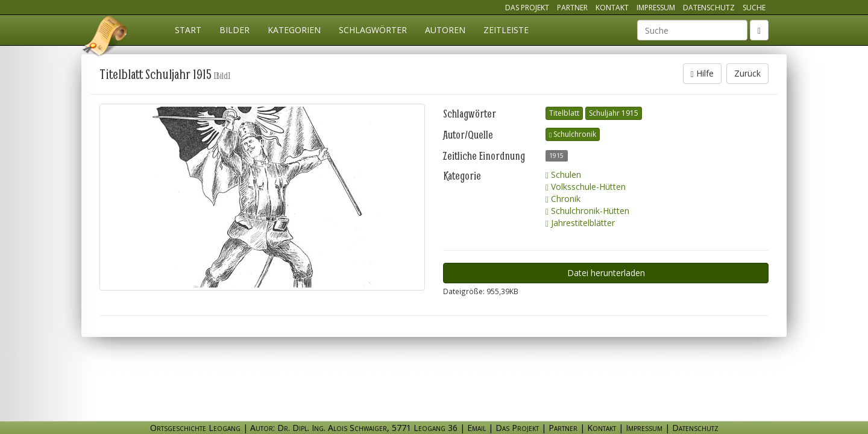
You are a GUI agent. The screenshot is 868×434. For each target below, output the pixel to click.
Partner (572, 8)
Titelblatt (564, 113)
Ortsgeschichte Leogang (105, 38)
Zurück (747, 73)
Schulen (563, 175)
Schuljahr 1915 (614, 113)
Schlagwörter (373, 30)
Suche (754, 8)
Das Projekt (527, 8)
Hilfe (702, 73)
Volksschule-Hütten (586, 187)
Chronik (563, 199)
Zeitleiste (506, 30)
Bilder (234, 30)
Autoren (445, 30)
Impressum (656, 8)
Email (476, 428)
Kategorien (294, 30)
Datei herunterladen (606, 273)
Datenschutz (709, 8)
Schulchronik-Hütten (587, 211)
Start (188, 30)
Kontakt (612, 8)
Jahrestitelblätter (580, 223)
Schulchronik (573, 134)
